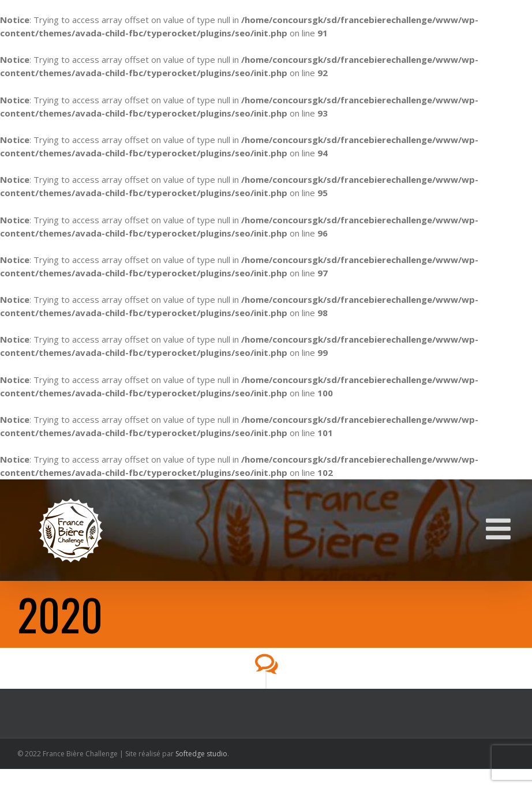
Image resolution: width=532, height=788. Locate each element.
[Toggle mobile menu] (500, 528)
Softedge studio (201, 754)
